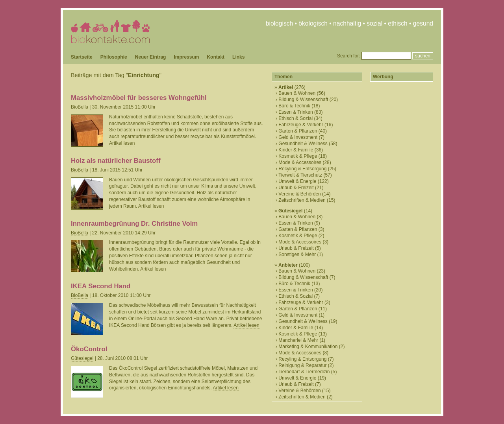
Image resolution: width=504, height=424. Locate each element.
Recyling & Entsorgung (302, 169)
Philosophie (114, 57)
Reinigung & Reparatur (302, 365)
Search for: (349, 56)
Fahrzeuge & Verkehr (301, 125)
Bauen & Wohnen (297, 93)
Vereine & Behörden (299, 194)
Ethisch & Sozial (296, 118)
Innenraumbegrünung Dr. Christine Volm (134, 224)
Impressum (186, 57)
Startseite (82, 57)
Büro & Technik (294, 106)
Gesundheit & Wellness (303, 144)
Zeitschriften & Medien (302, 200)
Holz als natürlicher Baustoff (116, 161)
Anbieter (288, 265)
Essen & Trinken (296, 112)
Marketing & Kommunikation (308, 347)
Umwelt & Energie (297, 181)
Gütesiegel (82, 358)
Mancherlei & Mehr (298, 340)
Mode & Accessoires (300, 162)
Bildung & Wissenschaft (303, 100)
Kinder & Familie (296, 150)
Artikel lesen (122, 143)
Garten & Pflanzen (298, 131)
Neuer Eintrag (151, 57)
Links (238, 57)
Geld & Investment (298, 137)
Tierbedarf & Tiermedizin (304, 372)
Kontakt (216, 57)
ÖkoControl (89, 349)
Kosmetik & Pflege (298, 156)
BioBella (80, 107)
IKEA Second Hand (101, 286)
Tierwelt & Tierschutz (300, 175)
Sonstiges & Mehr (297, 254)
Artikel (286, 87)
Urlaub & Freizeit (296, 188)
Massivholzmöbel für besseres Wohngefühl (139, 98)
